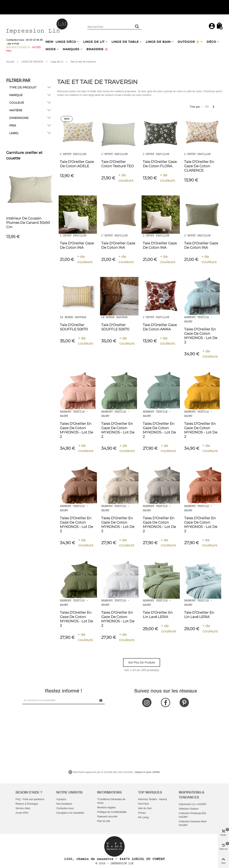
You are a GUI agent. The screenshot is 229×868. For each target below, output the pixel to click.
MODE (51, 49)
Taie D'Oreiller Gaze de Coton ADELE (77, 164)
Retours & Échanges (27, 804)
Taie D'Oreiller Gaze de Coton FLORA (160, 164)
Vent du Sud (145, 808)
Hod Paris (144, 804)
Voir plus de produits (142, 662)
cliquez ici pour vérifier (147, 772)
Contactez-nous (65, 808)
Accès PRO (22, 813)
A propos (61, 799)
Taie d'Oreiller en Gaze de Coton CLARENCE (199, 166)
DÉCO (211, 42)
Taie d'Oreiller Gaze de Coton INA (77, 245)
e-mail (16, 44)
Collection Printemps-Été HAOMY (192, 815)
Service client (23, 808)
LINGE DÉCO (66, 42)
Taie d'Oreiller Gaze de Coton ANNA (160, 327)
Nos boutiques (64, 804)
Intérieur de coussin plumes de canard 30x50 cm (28, 223)
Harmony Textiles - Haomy (152, 799)
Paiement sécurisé (107, 817)
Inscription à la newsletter (70, 813)
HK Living (143, 817)
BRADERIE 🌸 (97, 49)
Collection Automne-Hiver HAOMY (193, 823)
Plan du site (104, 821)
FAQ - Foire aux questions (30, 799)
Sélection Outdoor (189, 809)
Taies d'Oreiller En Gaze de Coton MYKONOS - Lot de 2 (201, 336)
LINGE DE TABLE (125, 42)
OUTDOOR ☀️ (189, 42)
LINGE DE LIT (94, 42)
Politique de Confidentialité (112, 812)
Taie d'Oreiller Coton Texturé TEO (117, 164)
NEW (49, 42)
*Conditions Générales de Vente (111, 801)
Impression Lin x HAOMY (193, 804)
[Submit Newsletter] (101, 700)
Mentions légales (106, 808)
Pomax (142, 813)
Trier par (196, 107)
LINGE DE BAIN (158, 42)
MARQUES (71, 49)
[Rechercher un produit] (137, 26)
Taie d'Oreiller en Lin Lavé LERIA (158, 615)
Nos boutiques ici (18, 47)
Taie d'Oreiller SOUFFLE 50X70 (74, 327)
